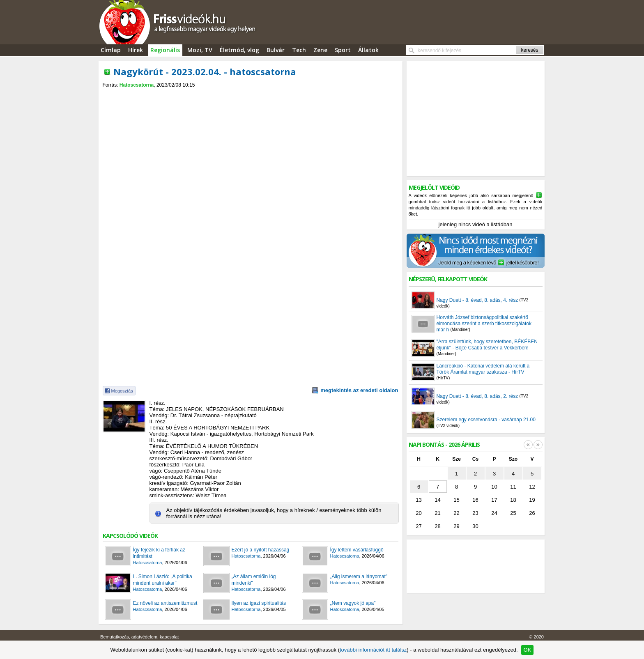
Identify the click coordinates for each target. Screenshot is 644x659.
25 (513, 513)
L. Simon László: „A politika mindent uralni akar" (163, 580)
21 (437, 513)
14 (437, 500)
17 (494, 500)
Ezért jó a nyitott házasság (261, 550)
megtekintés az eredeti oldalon (359, 390)
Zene (320, 50)
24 (494, 513)
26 (532, 513)
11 (513, 487)
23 (475, 513)
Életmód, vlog (239, 50)
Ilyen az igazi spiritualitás (259, 603)
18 (513, 500)
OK (528, 650)
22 (456, 513)
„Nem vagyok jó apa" (353, 603)
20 (419, 513)
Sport (343, 50)
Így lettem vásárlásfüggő (357, 550)
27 (419, 526)
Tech (299, 50)
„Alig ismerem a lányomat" (359, 576)
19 (532, 500)
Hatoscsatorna (137, 85)
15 (456, 500)
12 (532, 487)
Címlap (111, 50)
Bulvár (276, 50)
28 (437, 526)
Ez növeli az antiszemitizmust (165, 603)
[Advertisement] (251, 95)
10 (494, 487)
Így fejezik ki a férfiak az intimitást (159, 553)
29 (456, 526)
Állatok (368, 50)
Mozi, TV (200, 50)
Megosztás (122, 391)
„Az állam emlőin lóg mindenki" (254, 580)
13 (419, 500)
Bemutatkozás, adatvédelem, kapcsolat (139, 637)
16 (475, 500)
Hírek (136, 50)
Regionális (165, 50)
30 (475, 526)
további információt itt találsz (373, 650)
